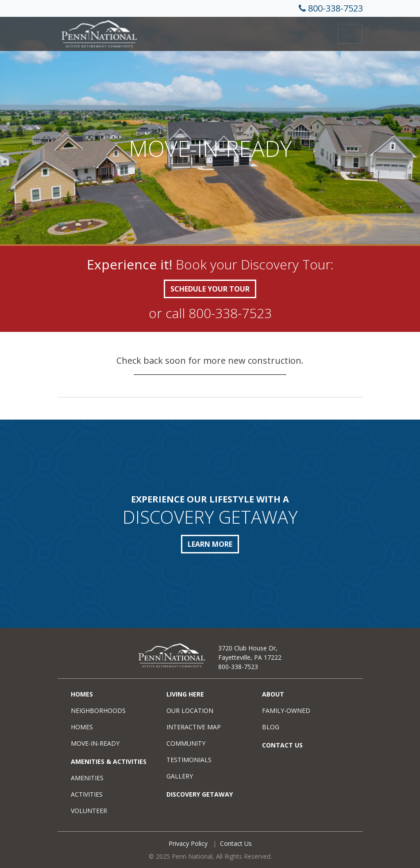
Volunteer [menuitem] (89, 811)
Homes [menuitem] (82, 694)
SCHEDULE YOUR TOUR (210, 289)
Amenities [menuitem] (87, 778)
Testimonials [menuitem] (189, 760)
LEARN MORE (210, 544)
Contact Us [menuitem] (282, 745)
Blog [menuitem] (271, 727)
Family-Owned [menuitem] (286, 710)
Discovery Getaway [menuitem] (200, 794)
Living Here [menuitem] (185, 694)
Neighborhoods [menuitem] (98, 710)
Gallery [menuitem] (180, 776)
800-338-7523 (335, 8)
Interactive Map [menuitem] (194, 727)
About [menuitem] (273, 694)
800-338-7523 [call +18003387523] (230, 313)
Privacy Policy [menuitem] (188, 843)
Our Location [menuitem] (190, 710)
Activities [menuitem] (87, 794)
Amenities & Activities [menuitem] (109, 761)
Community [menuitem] (186, 743)
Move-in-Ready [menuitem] (95, 743)
